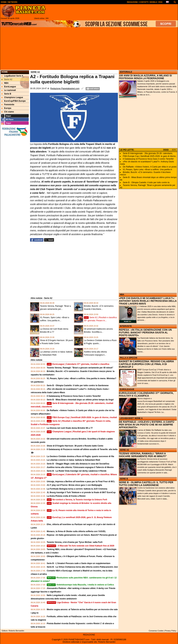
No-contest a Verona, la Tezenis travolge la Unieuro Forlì (77, 500)
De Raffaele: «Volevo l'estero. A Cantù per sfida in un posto (150, 167)
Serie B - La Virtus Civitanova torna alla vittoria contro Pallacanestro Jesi (82, 567)
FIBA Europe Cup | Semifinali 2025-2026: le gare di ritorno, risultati (82, 417)
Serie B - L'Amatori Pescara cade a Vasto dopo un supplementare (79, 563)
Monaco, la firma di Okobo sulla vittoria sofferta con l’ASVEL (76, 531)
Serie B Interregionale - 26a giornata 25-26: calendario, (148, 153)
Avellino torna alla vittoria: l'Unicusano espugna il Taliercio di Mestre (80, 467)
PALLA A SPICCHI (128, 358)
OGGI (166, 150)
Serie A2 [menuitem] (7, 79)
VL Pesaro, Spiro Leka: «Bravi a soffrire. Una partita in (147, 170)
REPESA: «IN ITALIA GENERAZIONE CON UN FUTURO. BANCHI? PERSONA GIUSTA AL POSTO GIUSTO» (145, 333)
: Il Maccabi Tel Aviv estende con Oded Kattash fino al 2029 (81, 546)
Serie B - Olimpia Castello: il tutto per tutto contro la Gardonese (78, 385)
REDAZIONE (89, 635)
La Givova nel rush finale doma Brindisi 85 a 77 (70, 428)
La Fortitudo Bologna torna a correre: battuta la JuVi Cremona (77, 489)
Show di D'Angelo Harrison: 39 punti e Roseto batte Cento (75, 446)
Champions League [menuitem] (12, 97)
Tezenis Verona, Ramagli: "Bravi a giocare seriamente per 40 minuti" (80, 368)
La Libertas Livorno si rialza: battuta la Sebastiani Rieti (73, 460)
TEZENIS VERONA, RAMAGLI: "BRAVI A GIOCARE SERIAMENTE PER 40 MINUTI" (143, 455)
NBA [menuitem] (5, 83)
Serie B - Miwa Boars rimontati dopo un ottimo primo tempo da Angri (80, 400)
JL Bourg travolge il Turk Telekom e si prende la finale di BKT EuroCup (81, 492)
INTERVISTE (126, 326)
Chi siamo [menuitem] (8, 112)
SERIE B (124, 479)
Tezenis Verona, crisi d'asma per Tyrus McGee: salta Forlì (75, 542)
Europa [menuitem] (6, 108)
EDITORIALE (126, 72)
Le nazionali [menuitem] (9, 90)
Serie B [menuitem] (6, 94)
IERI (174, 150)
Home (5, 72)
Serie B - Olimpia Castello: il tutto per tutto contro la (146, 182)
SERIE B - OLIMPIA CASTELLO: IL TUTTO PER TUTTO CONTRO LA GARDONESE (146, 484)
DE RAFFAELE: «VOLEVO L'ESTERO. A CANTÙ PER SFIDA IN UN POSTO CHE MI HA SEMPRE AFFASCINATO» (147, 425)
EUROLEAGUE (127, 389)
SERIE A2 (124, 450)
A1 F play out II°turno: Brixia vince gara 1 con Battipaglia (74, 485)
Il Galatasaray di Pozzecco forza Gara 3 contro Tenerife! (74, 396)
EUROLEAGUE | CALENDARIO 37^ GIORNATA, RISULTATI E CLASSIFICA (146, 394)
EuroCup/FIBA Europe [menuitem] (14, 101)
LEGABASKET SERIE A (131, 418)
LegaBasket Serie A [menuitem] (12, 76)
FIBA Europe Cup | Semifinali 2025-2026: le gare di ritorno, (150, 156)
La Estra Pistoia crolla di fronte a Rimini (66, 496)
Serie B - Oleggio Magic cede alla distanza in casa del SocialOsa (78, 464)
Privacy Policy (171, 631)
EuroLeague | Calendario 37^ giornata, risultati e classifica (78, 364)
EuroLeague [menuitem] (9, 87)
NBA (122, 295)
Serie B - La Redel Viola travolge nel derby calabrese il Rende (77, 471)
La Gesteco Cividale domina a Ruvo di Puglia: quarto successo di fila (80, 456)
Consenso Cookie (156, 631)
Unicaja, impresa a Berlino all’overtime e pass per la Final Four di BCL (81, 482)
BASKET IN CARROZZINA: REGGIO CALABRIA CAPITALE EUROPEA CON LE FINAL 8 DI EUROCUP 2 (146, 364)
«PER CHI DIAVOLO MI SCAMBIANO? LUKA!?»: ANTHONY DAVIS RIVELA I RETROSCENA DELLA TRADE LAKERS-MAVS (148, 301)
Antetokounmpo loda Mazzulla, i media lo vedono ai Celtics (80, 585)
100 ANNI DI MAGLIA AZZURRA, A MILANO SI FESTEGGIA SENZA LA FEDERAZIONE (145, 77)
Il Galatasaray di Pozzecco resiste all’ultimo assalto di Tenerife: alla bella (82, 449)
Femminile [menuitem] (8, 105)
